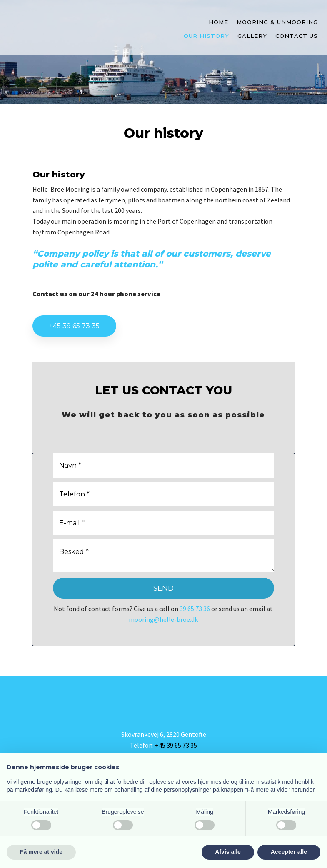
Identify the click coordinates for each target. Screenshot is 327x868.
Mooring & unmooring (277, 22)
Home (218, 22)
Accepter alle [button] (289, 852)
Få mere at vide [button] (41, 852)
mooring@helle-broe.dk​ (163, 619)
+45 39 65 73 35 (74, 326)
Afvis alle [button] (228, 852)
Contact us (297, 36)
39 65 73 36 (195, 609)
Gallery (252, 36)
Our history (206, 36)
